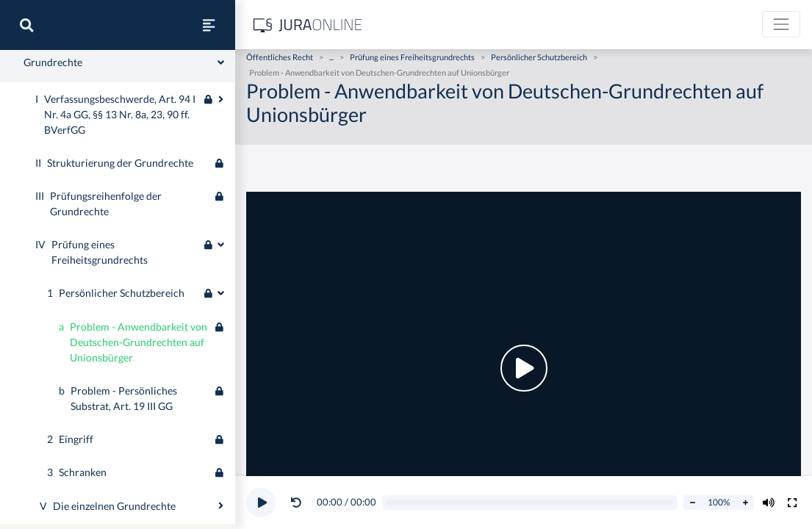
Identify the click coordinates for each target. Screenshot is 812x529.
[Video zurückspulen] (296, 503)
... (331, 57)
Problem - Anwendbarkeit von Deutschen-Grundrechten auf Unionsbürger (379, 72)
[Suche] (26, 25)
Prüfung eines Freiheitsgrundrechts (412, 57)
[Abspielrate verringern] (692, 503)
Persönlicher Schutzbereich (539, 57)
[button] (299, 503)
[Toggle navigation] (781, 24)
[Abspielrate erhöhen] (745, 503)
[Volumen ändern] (769, 503)
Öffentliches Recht (280, 57)
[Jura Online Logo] (308, 25)
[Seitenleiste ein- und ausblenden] (209, 25)
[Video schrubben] (530, 503)
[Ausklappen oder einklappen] (221, 287)
